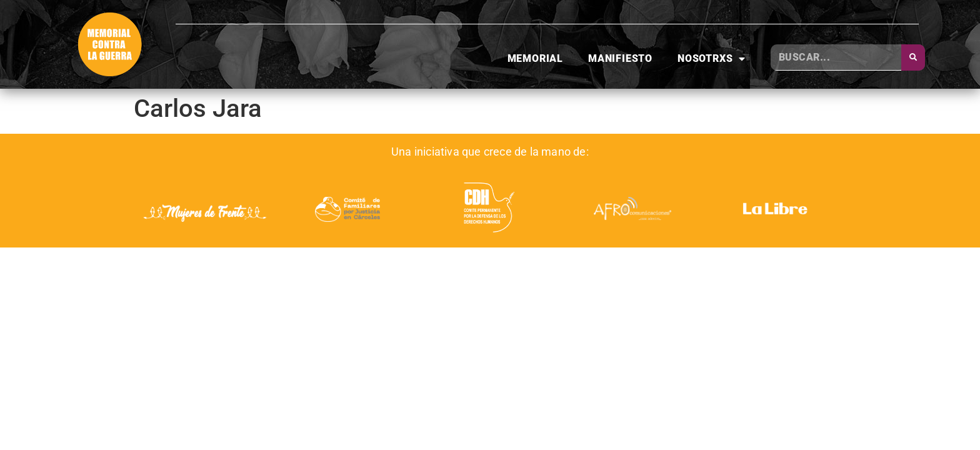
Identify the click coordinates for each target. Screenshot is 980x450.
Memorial (535, 58)
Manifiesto (620, 58)
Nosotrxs (712, 59)
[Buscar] (913, 57)
